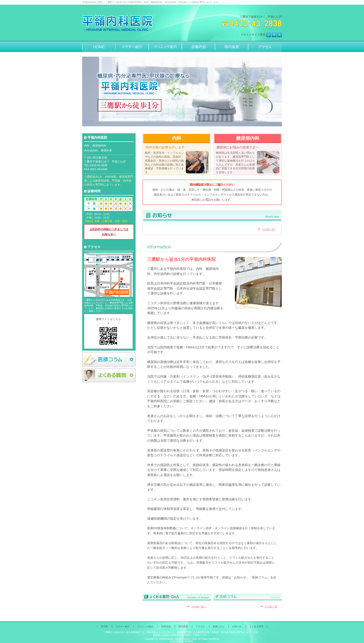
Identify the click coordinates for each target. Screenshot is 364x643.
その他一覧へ (199, 607)
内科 (177, 138)
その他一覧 (268, 229)
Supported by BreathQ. (182, 641)
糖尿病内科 (248, 138)
